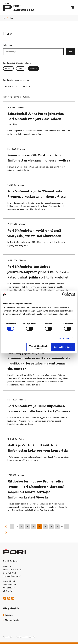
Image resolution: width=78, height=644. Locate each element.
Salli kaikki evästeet (63, 347)
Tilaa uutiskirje (11, 620)
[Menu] (72, 7)
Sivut (21, 68)
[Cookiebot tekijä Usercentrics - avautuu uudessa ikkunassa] (64, 294)
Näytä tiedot (65, 338)
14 (67, 527)
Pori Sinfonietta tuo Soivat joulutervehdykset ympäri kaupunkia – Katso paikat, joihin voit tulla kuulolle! (38, 272)
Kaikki (8, 68)
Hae (70, 52)
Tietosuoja (7, 637)
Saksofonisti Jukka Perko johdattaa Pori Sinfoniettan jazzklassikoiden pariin (36, 119)
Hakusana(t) (9, 45)
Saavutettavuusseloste (25, 637)
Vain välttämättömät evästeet (38, 347)
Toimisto (8, 615)
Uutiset (35, 68)
